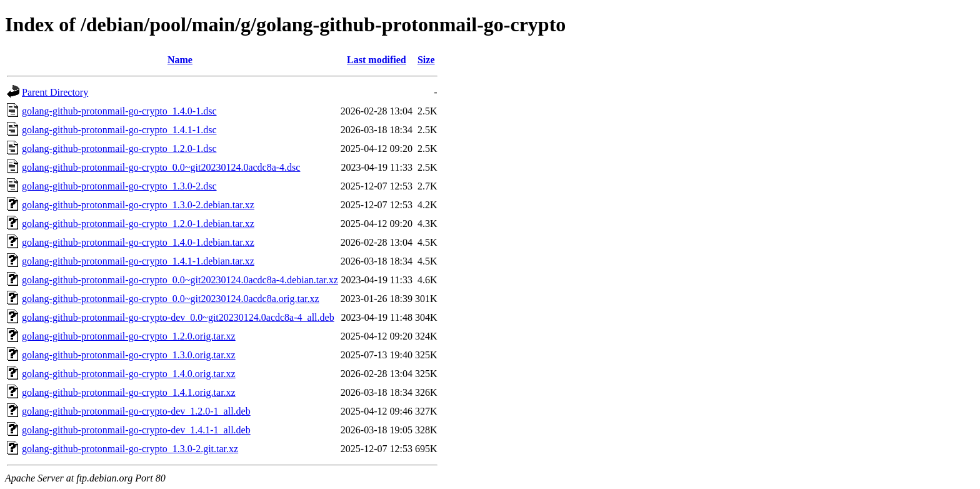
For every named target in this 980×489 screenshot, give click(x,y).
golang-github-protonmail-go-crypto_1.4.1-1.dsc (119, 130)
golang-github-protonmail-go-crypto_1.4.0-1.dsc (119, 111)
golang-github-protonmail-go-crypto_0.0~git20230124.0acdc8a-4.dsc (161, 167)
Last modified (377, 60)
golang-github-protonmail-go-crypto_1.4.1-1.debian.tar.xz (138, 261)
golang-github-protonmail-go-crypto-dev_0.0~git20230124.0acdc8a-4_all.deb (178, 317)
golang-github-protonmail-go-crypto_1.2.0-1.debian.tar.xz (138, 224)
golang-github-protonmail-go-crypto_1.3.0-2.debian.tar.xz (138, 205)
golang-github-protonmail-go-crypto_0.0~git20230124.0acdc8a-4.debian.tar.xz (180, 280)
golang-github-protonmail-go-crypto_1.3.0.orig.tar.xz (129, 355)
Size (426, 60)
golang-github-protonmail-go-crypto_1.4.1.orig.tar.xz (129, 392)
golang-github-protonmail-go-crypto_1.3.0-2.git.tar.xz (130, 449)
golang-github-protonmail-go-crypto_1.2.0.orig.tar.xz (129, 336)
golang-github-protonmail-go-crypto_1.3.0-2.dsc (119, 186)
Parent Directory (55, 92)
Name (180, 60)
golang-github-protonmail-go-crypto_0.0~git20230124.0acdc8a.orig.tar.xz (171, 299)
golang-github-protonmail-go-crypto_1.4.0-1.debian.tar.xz (138, 242)
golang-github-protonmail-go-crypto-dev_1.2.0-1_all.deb (136, 411)
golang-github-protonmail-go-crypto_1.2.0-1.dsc (119, 149)
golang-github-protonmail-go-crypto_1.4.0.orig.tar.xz (129, 374)
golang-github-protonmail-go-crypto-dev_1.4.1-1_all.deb (136, 430)
